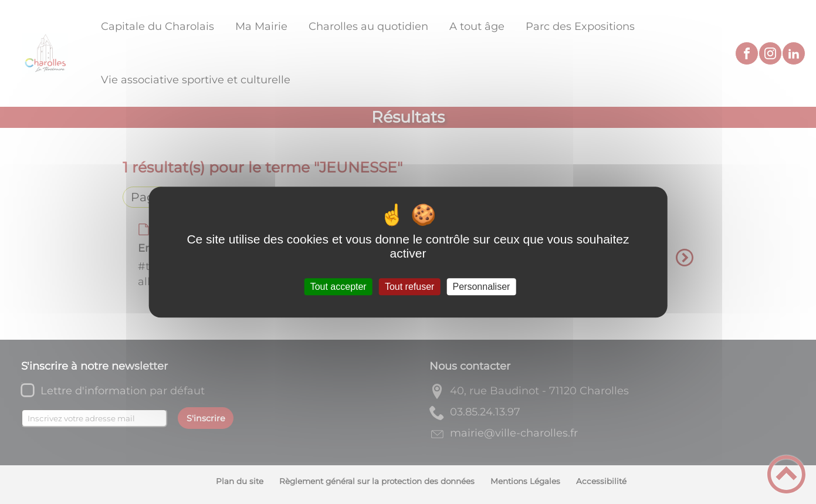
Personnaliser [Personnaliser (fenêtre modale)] (482, 287)
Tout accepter (338, 287)
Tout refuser (409, 287)
